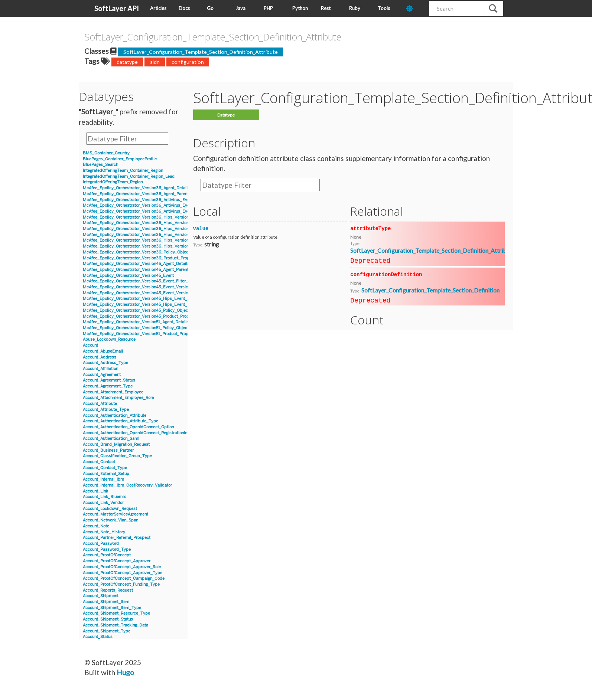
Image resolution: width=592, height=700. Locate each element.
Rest (326, 8)
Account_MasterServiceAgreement (116, 514)
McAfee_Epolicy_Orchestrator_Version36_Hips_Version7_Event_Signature (153, 240)
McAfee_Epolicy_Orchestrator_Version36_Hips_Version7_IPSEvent (147, 246)
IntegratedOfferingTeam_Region (113, 182)
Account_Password (101, 544)
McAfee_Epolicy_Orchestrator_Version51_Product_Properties (141, 334)
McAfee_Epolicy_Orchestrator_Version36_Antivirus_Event (138, 200)
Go (210, 8)
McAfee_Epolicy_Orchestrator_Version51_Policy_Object (136, 328)
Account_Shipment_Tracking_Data (116, 625)
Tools (384, 8)
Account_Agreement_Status (109, 380)
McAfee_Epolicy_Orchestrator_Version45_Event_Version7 (138, 287)
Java (240, 8)
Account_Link (95, 491)
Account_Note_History (104, 532)
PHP (268, 8)
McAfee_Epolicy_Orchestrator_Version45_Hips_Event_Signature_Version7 (153, 299)
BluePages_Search (100, 165)
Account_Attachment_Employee (113, 392)
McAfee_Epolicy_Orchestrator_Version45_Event (128, 276)
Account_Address (100, 357)
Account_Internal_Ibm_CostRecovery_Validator (127, 485)
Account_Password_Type (107, 549)
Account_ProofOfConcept (107, 555)
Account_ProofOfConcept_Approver (117, 561)
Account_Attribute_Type (106, 410)
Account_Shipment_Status (108, 619)
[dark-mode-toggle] (415, 8)
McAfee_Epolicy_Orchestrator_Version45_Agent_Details (136, 264)
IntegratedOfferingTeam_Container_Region (123, 171)
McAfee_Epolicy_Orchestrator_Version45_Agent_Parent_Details (143, 270)
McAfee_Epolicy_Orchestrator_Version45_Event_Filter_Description (146, 281)
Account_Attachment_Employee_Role (118, 398)
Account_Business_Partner (108, 450)
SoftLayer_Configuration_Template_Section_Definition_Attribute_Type (440, 250)
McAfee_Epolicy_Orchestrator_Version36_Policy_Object (136, 252)
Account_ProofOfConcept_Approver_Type (123, 573)
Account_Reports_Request (108, 590)
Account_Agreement (102, 375)
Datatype (226, 115)
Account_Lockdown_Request (110, 509)
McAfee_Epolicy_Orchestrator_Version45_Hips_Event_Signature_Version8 (153, 305)
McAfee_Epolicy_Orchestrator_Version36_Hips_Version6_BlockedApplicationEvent (162, 217)
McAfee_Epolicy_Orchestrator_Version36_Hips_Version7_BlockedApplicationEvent (162, 235)
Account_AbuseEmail (103, 351)
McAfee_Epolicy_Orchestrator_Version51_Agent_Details (136, 322)
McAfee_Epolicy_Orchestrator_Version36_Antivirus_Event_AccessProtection (156, 205)
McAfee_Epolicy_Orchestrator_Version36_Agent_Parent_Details (144, 194)
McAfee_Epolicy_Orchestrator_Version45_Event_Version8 (138, 293)
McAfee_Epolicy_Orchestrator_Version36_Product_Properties (142, 258)
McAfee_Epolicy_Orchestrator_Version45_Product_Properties (141, 316)
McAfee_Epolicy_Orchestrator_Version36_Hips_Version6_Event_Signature (154, 223)
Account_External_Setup (106, 474)
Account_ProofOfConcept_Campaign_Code (124, 578)
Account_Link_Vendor (103, 503)
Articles (158, 8)
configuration (188, 62)
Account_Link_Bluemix (104, 497)
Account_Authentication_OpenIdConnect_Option (128, 427)
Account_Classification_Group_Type (117, 456)
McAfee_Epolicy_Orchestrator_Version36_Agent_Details (136, 188)
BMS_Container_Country (106, 153)
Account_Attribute (100, 404)
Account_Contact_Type (105, 468)
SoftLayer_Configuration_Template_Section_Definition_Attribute (201, 52)
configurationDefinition (386, 275)
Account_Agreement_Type (108, 386)
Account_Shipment (101, 596)
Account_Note (96, 526)
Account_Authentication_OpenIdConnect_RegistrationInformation (144, 433)
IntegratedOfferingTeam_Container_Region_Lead (129, 176)
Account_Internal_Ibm (103, 479)
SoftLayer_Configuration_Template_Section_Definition (430, 290)
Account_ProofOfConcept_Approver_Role (122, 567)
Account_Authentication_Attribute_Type (121, 421)
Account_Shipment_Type (107, 631)
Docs (184, 8)
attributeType (370, 229)
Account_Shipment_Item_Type (112, 608)
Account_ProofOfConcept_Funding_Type (121, 584)
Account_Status (98, 637)
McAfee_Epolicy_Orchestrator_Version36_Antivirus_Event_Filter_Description (156, 211)
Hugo (125, 672)
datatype (127, 62)
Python (300, 8)
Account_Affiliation (100, 369)
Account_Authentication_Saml (111, 439)
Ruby (355, 8)
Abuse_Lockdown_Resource (109, 339)
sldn (155, 62)
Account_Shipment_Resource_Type (116, 613)
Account (90, 345)
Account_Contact (99, 462)
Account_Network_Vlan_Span (110, 520)
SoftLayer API (117, 8)
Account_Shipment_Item (106, 602)
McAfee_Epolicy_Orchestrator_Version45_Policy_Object (136, 310)
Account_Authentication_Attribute (115, 416)
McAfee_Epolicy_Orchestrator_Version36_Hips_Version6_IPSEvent (147, 229)
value (201, 229)
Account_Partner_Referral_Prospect (117, 538)
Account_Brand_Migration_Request (116, 444)
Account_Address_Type (105, 363)
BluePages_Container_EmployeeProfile (120, 159)
